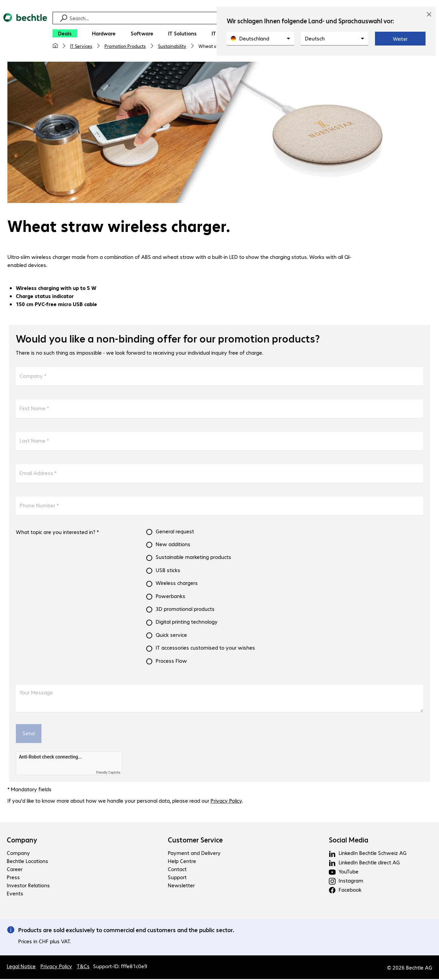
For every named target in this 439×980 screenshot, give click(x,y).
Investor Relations (28, 886)
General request (175, 532)
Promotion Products (125, 46)
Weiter (400, 39)
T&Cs (83, 967)
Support (177, 878)
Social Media (349, 841)
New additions (173, 545)
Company (22, 841)
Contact (177, 870)
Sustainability (172, 46)
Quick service (171, 636)
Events (15, 895)
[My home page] (55, 46)
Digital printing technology (187, 623)
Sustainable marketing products (193, 558)
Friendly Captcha (108, 774)
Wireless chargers (177, 584)
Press (13, 878)
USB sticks (168, 571)
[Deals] (65, 33)
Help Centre (182, 862)
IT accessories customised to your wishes (205, 649)
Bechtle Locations (27, 862)
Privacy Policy (226, 801)
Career (15, 870)
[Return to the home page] (25, 34)
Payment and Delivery (194, 854)
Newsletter (181, 886)
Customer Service (195, 841)
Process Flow (171, 662)
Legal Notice (21, 967)
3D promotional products (185, 610)
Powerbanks (170, 597)
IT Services (81, 46)
